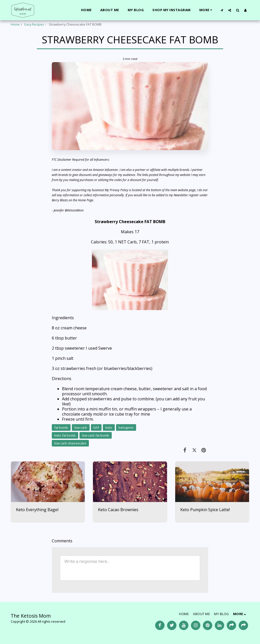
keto (109, 427)
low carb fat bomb (96, 435)
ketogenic (126, 427)
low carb (81, 427)
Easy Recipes (34, 24)
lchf (96, 427)
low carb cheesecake (70, 443)
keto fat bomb (65, 435)
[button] (222, 10)
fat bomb (61, 427)
